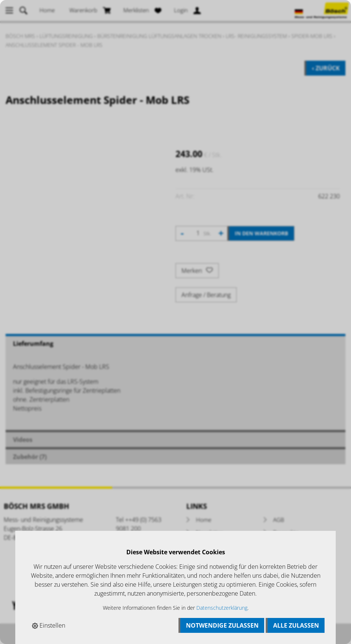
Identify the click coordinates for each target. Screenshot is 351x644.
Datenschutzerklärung (222, 608)
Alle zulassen (296, 625)
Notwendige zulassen (222, 625)
